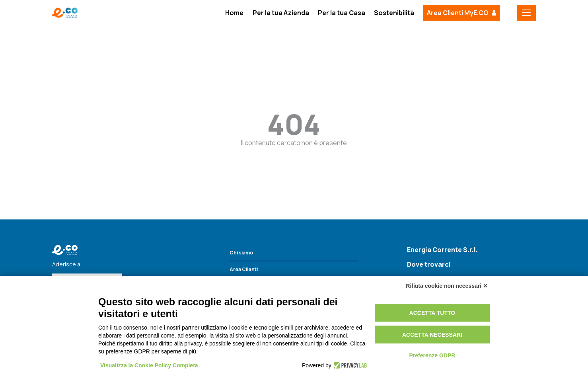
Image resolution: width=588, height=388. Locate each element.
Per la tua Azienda (281, 13)
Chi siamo (241, 253)
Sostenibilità (394, 13)
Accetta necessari (432, 335)
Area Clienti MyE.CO (458, 13)
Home (234, 13)
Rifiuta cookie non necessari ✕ (447, 286)
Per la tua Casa (342, 13)
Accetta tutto (432, 313)
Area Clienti (244, 269)
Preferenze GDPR (432, 355)
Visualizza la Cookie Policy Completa (149, 365)
